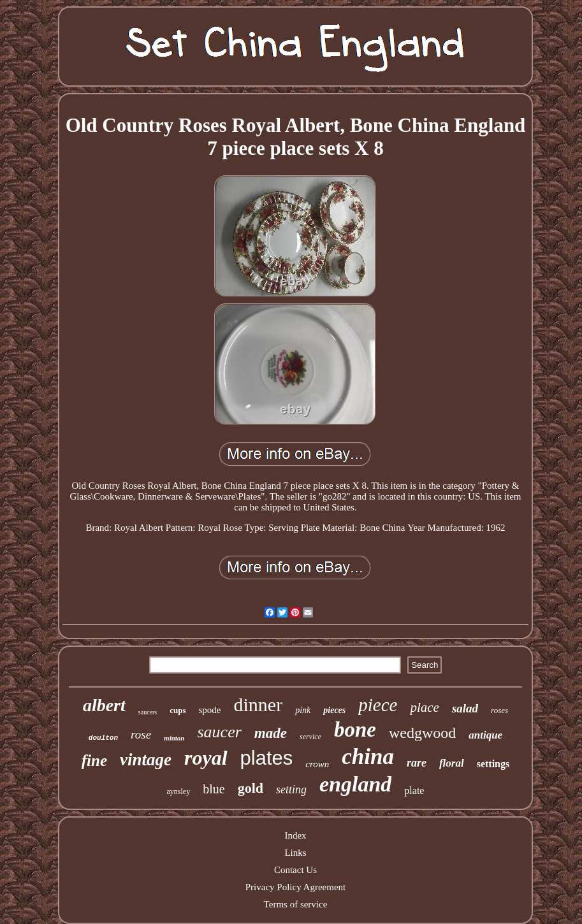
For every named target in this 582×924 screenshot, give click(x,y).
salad (465, 708)
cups (178, 710)
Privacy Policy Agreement (295, 887)
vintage (146, 760)
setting (291, 790)
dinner (258, 704)
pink (303, 710)
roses (499, 710)
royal (206, 758)
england (355, 784)
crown (317, 764)
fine (94, 761)
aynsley (179, 791)
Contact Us (295, 870)
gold (251, 788)
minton (174, 738)
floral (452, 763)
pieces (334, 710)
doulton (103, 738)
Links (295, 853)
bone (355, 730)
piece (378, 705)
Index (295, 835)
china (368, 757)
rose (141, 734)
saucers (148, 712)
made (271, 733)
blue (214, 789)
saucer (219, 732)
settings (493, 764)
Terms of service (296, 904)
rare (417, 763)
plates (267, 758)
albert (104, 705)
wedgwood (422, 733)
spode (210, 710)
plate (414, 790)
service (310, 737)
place (424, 707)
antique (485, 735)
